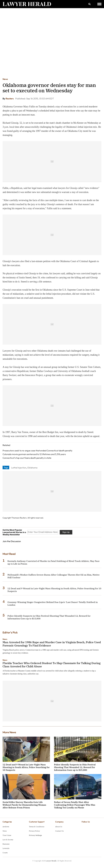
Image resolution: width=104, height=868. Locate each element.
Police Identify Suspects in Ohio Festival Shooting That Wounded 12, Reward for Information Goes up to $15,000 (75, 767)
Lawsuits (6, 848)
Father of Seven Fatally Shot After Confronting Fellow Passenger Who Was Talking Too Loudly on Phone (75, 805)
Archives (6, 827)
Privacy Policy (34, 831)
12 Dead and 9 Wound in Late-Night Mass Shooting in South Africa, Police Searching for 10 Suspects (26, 767)
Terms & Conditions (37, 827)
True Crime (7, 835)
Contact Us (59, 831)
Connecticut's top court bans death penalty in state (27, 458)
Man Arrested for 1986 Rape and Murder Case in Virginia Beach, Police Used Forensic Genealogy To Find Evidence (52, 644)
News (5, 79)
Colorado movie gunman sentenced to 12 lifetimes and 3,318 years (34, 454)
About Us (59, 827)
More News (9, 732)
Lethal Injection (19, 468)
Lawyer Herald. (51, 861)
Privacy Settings (35, 835)
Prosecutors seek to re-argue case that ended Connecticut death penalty (37, 451)
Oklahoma (32, 468)
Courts (5, 853)
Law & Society (8, 840)
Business (6, 844)
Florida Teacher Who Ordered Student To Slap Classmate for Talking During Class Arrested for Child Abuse (52, 665)
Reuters (10, 99)
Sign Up (66, 532)
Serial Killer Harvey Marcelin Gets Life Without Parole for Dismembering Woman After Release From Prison (24, 805)
